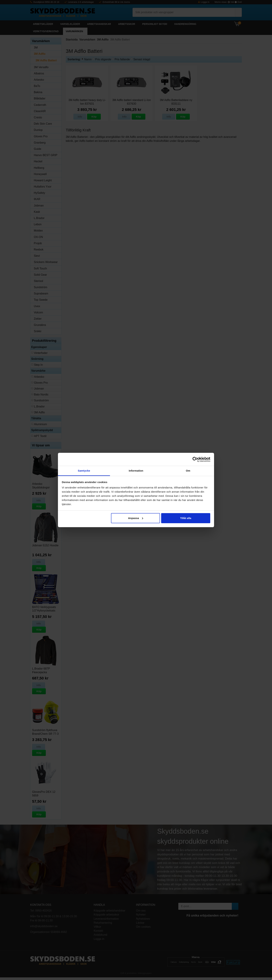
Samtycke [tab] (84, 471)
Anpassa (136, 518)
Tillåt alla (186, 518)
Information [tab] (136, 471)
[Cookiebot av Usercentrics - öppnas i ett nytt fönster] (195, 459)
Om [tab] (188, 471)
